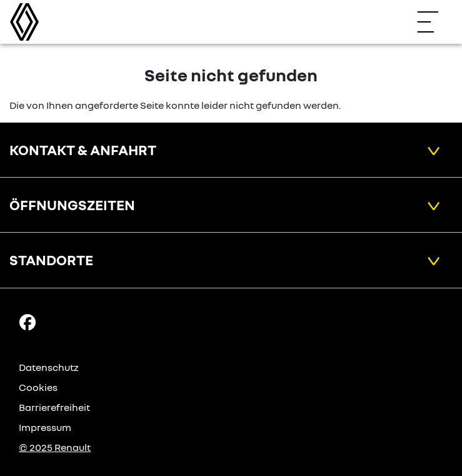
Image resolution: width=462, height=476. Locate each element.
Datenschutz (49, 367)
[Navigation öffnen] (434, 22)
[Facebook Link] (28, 321)
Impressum (45, 427)
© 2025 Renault (55, 447)
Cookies (38, 387)
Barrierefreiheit (54, 407)
